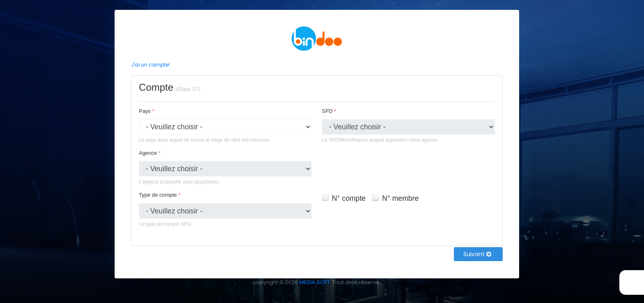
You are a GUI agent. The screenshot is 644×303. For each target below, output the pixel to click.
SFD (329, 111)
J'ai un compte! (150, 65)
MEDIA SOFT (315, 282)
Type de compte (160, 195)
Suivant (477, 254)
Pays (147, 111)
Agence (150, 153)
